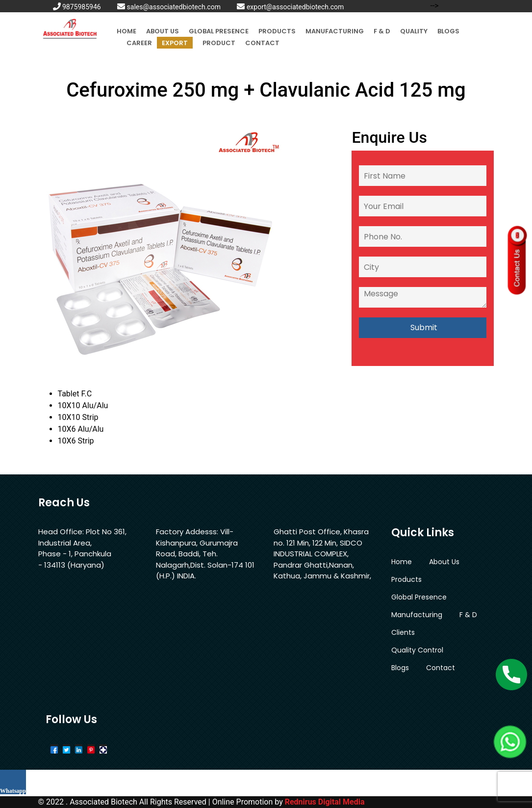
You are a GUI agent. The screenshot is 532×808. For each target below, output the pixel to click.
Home (127, 31)
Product (219, 43)
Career (139, 43)
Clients (403, 632)
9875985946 (77, 7)
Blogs (448, 31)
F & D (382, 31)
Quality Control (417, 650)
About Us (163, 31)
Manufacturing (335, 31)
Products (277, 31)
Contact (262, 43)
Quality (414, 31)
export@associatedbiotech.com (290, 7)
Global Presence (219, 31)
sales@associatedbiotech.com (169, 7)
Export (175, 43)
